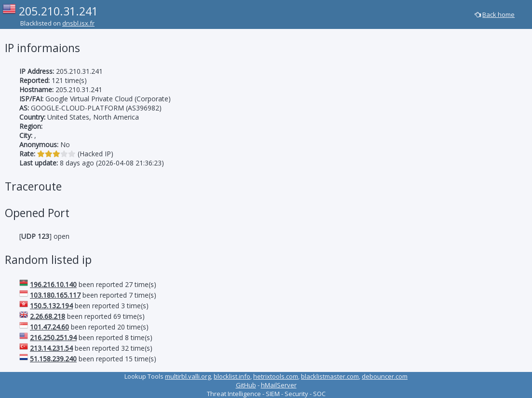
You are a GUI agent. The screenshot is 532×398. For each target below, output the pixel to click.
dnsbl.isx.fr (78, 23)
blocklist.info (232, 376)
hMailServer (279, 385)
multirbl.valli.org (188, 376)
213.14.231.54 (51, 348)
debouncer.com (385, 376)
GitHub (246, 385)
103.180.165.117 (55, 295)
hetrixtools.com (276, 376)
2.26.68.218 (48, 316)
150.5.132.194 (51, 306)
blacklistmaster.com (330, 376)
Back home (498, 14)
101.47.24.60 (49, 327)
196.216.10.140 (53, 284)
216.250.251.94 (53, 337)
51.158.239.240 (53, 359)
